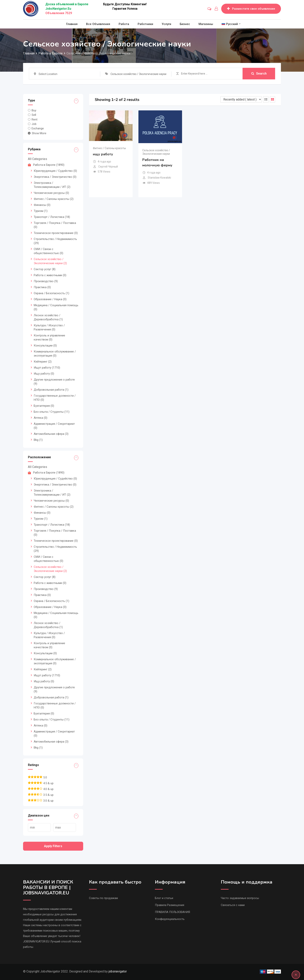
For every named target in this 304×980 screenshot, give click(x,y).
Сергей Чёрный (108, 167)
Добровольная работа (51, 390)
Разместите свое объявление (251, 9)
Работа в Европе (46, 165)
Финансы (42, 205)
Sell (34, 115)
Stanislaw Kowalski (159, 178)
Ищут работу (47, 368)
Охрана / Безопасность (51, 293)
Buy (34, 110)
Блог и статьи (164, 898)
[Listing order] (241, 99)
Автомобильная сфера (51, 434)
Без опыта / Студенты (52, 412)
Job (34, 124)
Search (259, 73)
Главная (72, 24)
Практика (42, 287)
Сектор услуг (45, 269)
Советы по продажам (103, 898)
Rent (35, 119)
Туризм (41, 211)
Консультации (45, 346)
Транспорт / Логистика (52, 217)
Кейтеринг (43, 362)
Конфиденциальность (170, 919)
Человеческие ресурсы (51, 193)
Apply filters (53, 846)
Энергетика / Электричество (55, 177)
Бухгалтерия (44, 406)
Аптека (41, 418)
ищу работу (103, 154)
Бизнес (185, 24)
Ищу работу (44, 374)
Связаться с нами (233, 905)
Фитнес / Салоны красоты (54, 199)
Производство (46, 281)
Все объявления (98, 24)
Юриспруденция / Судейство (55, 171)
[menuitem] (230, 24)
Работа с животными (50, 275)
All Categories (38, 159)
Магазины (206, 24)
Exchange (38, 128)
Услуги (166, 24)
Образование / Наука (50, 299)
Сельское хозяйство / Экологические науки (156, 152)
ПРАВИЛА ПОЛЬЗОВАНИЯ (172, 912)
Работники (145, 24)
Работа (124, 24)
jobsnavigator (118, 971)
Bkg (38, 440)
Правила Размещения (170, 905)
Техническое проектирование (56, 233)
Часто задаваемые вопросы (240, 898)
